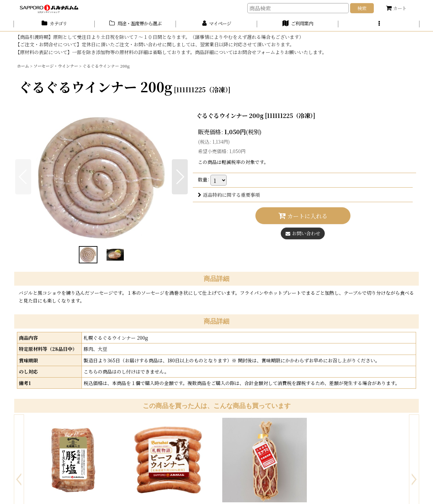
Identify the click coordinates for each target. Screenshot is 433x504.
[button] (379, 24)
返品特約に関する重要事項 (229, 195)
